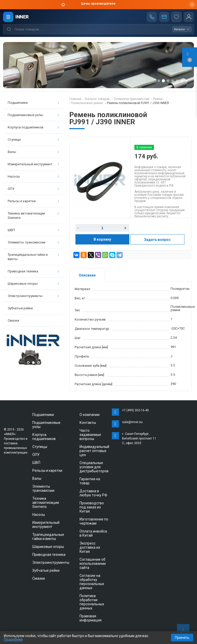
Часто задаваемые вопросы (90, 435)
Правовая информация (91, 618)
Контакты (88, 423)
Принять (182, 638)
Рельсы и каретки (33, 201)
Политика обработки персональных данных (92, 602)
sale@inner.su (132, 422)
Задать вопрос (157, 240)
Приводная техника (33, 271)
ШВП (33, 230)
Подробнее (13, 639)
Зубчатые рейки (20, 308)
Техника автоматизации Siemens (33, 216)
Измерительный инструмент (33, 164)
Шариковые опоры (33, 284)
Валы (33, 152)
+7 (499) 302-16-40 (135, 410)
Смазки (13, 320)
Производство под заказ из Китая (92, 507)
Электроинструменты (33, 296)
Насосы (33, 176)
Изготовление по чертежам (94, 521)
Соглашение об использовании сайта (93, 564)
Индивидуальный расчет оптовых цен (94, 451)
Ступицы (33, 140)
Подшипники (33, 103)
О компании (90, 415)
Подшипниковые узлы (33, 115)
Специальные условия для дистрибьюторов (94, 467)
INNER (22, 17)
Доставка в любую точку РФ (93, 493)
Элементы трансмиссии (33, 242)
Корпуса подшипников (33, 127)
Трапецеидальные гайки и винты (33, 257)
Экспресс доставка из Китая (90, 547)
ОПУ (33, 189)
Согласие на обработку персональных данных (92, 582)
